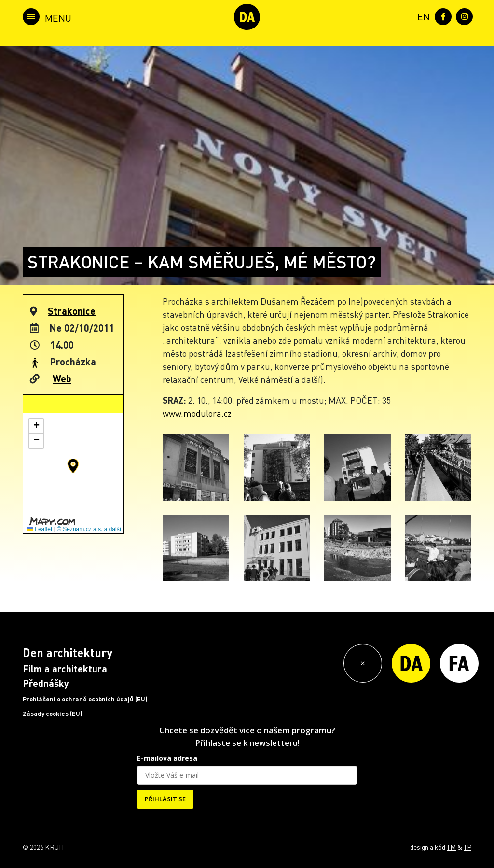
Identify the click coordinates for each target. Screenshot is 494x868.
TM (451, 847)
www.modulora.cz (197, 413)
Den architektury (68, 652)
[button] (73, 466)
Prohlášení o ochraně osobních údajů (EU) (85, 699)
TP (467, 847)
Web (62, 378)
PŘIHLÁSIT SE (165, 799)
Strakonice (72, 311)
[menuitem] (422, 16)
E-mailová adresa (167, 758)
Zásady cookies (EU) (53, 714)
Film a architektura (65, 669)
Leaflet (40, 529)
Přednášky (46, 683)
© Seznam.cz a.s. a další (89, 529)
